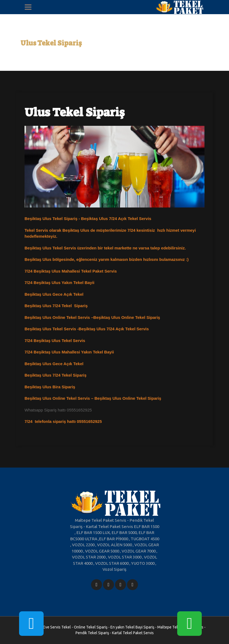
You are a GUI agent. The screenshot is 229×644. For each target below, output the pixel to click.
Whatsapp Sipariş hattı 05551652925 (58, 410)
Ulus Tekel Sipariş (51, 43)
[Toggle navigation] (28, 7)
